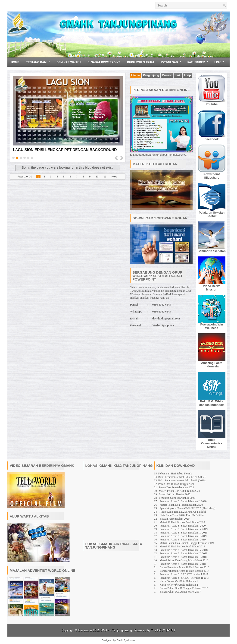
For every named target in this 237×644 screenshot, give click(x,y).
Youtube (212, 104)
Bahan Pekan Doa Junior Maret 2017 (180, 592)
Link (221, 61)
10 (97, 177)
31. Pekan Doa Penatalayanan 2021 (174, 487)
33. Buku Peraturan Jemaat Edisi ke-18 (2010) (180, 480)
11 (105, 177)
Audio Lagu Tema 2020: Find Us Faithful (183, 512)
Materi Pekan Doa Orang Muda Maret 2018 (184, 560)
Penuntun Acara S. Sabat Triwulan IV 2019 (184, 529)
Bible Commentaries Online (212, 443)
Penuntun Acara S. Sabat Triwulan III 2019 (184, 533)
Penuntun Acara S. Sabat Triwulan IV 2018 (184, 550)
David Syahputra (126, 640)
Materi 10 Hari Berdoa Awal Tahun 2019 (182, 546)
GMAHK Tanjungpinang (116, 630)
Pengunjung (151, 75)
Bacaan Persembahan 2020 (175, 519)
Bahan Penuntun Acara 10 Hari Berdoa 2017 (184, 571)
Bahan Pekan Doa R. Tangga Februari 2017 (184, 588)
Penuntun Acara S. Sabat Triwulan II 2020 (183, 501)
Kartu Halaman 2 (179, 585)
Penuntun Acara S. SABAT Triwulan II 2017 (184, 578)
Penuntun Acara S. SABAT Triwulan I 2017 (184, 574)
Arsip (187, 75)
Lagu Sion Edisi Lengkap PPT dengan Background (65, 150)
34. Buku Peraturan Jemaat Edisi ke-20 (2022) (180, 477)
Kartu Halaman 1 (179, 581)
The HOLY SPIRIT (163, 630)
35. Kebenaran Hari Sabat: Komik (173, 474)
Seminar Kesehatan (212, 251)
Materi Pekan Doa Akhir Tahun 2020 (179, 491)
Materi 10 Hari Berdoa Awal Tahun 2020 (182, 522)
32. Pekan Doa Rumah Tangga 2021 (174, 484)
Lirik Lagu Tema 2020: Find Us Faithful (182, 515)
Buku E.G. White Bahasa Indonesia (212, 403)
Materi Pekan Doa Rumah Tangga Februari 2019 (187, 543)
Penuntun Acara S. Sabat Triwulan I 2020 (183, 526)
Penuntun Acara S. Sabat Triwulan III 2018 (184, 553)
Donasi (167, 75)
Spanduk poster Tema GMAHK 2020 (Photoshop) (188, 508)
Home (15, 62)
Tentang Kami (40, 61)
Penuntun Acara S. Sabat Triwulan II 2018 (183, 557)
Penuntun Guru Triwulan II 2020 (177, 498)
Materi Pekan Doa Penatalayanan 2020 (181, 505)
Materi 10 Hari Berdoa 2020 (175, 494)
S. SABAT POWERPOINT (104, 62)
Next (114, 177)
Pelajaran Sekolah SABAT (212, 214)
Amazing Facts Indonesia (212, 365)
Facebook (212, 139)
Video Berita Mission (212, 288)
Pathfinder (199, 61)
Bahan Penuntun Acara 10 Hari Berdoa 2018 (184, 567)
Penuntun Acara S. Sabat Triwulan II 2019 (183, 536)
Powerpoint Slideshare (212, 176)
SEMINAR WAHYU (69, 62)
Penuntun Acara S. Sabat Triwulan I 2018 (183, 564)
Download (173, 61)
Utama (136, 75)
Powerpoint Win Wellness (212, 326)
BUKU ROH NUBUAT (141, 62)
